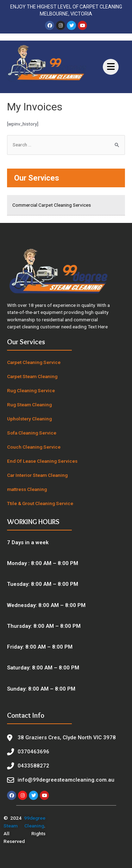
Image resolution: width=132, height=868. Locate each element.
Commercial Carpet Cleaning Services (52, 205)
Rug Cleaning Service (31, 390)
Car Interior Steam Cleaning (37, 475)
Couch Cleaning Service (34, 447)
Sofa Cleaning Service (32, 433)
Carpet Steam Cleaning (32, 376)
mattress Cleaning (27, 489)
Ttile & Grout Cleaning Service (40, 503)
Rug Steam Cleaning (29, 405)
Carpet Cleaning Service (34, 362)
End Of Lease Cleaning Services (42, 461)
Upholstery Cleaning (29, 419)
